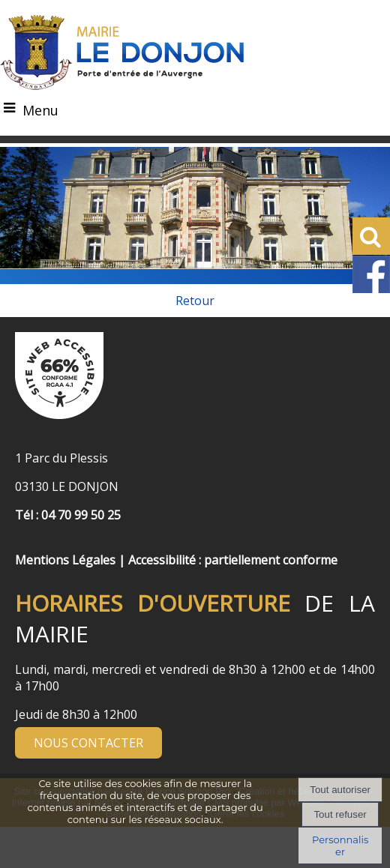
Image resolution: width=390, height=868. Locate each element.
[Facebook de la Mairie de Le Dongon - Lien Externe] (371, 289)
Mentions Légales (65, 560)
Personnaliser (340, 846)
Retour (195, 301)
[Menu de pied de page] (30, 543)
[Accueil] (122, 52)
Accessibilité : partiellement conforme (233, 560)
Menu (40, 110)
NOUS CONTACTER (88, 743)
